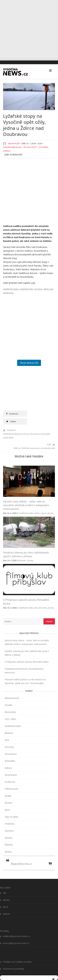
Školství (8, 795)
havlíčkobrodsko (11, 288)
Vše (5, 885)
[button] (53, 920)
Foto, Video (10, 711)
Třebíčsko (10, 816)
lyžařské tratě (26, 288)
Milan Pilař (14, 142)
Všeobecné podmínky (36, 976)
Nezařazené (11, 767)
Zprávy (7, 150)
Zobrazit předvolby (29, 969)
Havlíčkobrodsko (12, 146)
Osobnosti (10, 774)
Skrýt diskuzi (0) (29, 362)
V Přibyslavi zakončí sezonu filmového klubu (27, 654)
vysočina (38, 288)
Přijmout (29, 952)
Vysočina (43, 146)
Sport (44, 505)
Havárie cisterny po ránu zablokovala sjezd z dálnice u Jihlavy (26, 546)
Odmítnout (29, 960)
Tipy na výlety (30, 146)
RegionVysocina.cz (21, 856)
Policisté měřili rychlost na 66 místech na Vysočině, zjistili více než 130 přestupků (25, 673)
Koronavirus (11, 746)
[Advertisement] (29, 29)
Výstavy (8, 830)
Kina (36, 600)
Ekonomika (10, 704)
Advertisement (12, 690)
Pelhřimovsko (12, 781)
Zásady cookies (18, 976)
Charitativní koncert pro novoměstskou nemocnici (24, 663)
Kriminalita (10, 753)
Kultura (38, 505)
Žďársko (9, 837)
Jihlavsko (22, 552)
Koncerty (43, 600)
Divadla (8, 697)
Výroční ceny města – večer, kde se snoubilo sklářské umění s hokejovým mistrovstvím (26, 497)
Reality (8, 788)
